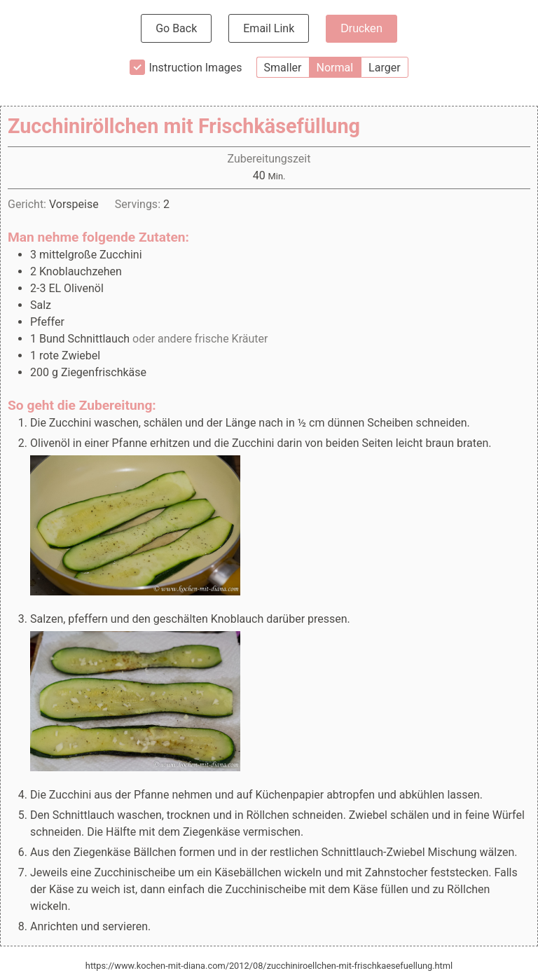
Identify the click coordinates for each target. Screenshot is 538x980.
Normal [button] (335, 68)
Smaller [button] (283, 68)
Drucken (361, 28)
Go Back (176, 28)
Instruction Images (195, 68)
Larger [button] (384, 68)
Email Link (269, 28)
